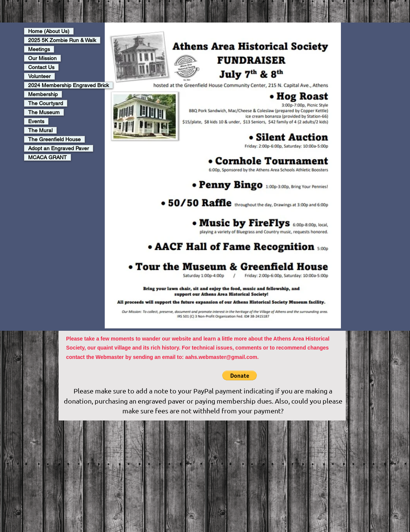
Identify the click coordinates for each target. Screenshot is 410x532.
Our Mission (42, 58)
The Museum (44, 112)
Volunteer (39, 76)
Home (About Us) (49, 31)
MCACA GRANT (47, 157)
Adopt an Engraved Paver (59, 148)
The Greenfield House (54, 139)
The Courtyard (46, 103)
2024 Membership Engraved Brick (69, 85)
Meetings (39, 49)
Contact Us (41, 67)
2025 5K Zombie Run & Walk (62, 40)
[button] (240, 375)
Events (36, 121)
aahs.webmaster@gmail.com (221, 357)
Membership (43, 94)
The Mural (40, 130)
